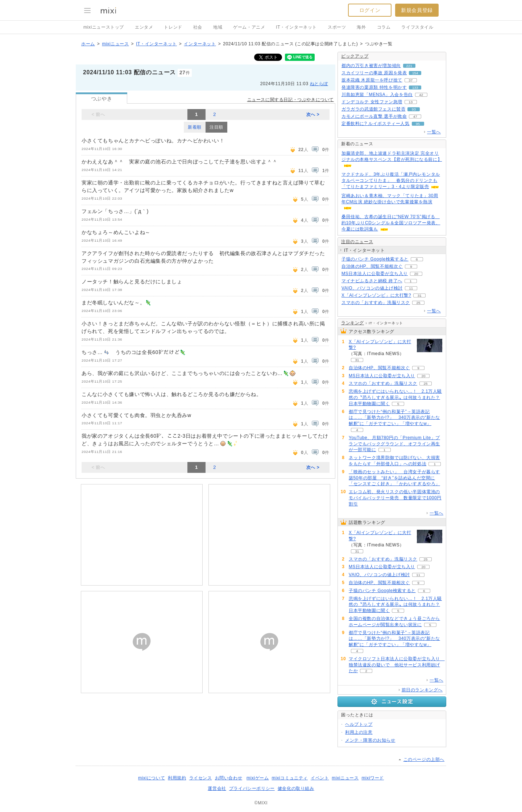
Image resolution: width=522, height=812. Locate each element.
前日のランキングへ (422, 690)
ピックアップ (355, 56)
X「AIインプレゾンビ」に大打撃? (376, 295)
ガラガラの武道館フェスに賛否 (373, 109)
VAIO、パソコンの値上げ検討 (372, 288)
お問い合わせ (229, 778)
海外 (361, 27)
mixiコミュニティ (290, 778)
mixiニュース (115, 44)
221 (409, 66)
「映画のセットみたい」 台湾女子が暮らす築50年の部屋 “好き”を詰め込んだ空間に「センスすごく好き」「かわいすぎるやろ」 (394, 478)
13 (411, 102)
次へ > (313, 114)
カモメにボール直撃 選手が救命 (374, 116)
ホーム (88, 44)
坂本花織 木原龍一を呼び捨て (372, 80)
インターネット (200, 44)
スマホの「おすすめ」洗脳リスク (376, 303)
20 (416, 274)
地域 (218, 27)
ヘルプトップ (359, 724)
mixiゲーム (258, 778)
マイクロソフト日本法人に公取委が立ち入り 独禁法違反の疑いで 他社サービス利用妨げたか (397, 665)
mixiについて (152, 778)
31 (420, 295)
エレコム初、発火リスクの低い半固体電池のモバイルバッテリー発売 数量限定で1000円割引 (395, 498)
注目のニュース (357, 242)
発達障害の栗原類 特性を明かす (374, 87)
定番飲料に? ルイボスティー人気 (376, 124)
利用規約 (177, 778)
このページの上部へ (424, 759)
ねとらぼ (319, 84)
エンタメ (144, 27)
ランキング (353, 323)
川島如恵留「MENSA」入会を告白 (377, 95)
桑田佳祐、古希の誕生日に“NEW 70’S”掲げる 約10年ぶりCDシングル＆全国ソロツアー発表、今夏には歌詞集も (391, 223)
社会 (198, 27)
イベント (320, 778)
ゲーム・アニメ (249, 27)
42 (421, 95)
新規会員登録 (417, 10)
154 (415, 73)
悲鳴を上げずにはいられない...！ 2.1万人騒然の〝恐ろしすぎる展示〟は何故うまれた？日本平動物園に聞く (395, 397)
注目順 (216, 127)
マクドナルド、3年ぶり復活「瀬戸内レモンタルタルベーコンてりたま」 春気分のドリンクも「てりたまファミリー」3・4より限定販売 (391, 180)
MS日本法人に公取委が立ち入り (375, 274)
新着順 (195, 127)
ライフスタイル (417, 27)
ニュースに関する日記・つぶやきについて (291, 100)
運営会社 (217, 788)
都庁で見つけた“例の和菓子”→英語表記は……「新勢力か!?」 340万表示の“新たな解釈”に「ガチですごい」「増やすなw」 (394, 418)
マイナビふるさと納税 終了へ (372, 281)
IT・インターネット (296, 27)
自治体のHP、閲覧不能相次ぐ (372, 266)
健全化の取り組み (296, 788)
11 (411, 288)
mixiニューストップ (104, 27)
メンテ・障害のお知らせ (370, 740)
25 (418, 303)
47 (415, 116)
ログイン (370, 10)
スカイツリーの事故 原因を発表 (374, 73)
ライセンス (201, 778)
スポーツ (337, 27)
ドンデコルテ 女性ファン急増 (372, 102)
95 (418, 124)
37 (411, 80)
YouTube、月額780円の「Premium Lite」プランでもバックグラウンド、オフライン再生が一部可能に (394, 444)
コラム (384, 27)
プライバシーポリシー (252, 788)
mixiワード (373, 778)
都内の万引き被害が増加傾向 (371, 66)
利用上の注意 (359, 732)
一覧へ (434, 132)
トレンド (173, 27)
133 (415, 88)
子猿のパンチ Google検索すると (375, 259)
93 (414, 109)
